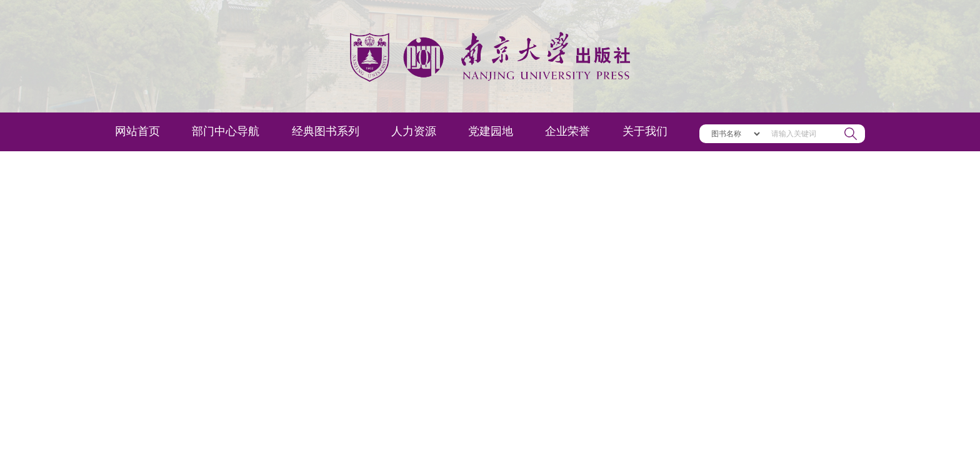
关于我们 (645, 131)
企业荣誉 (567, 131)
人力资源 (414, 131)
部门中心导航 (226, 131)
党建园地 (491, 131)
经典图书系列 (326, 131)
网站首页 (137, 131)
